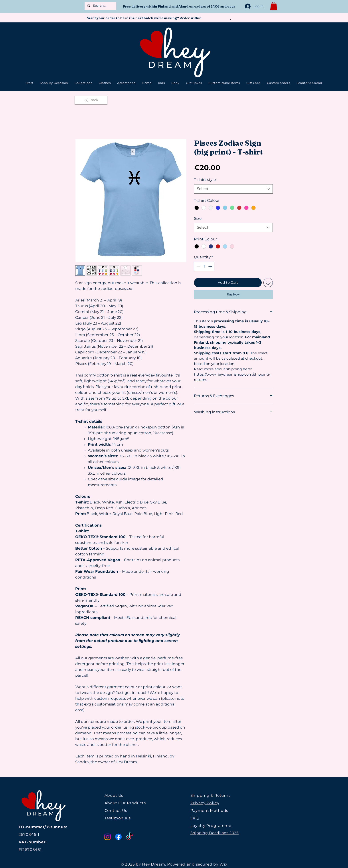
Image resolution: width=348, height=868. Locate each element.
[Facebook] (118, 837)
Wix (223, 864)
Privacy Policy (205, 803)
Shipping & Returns (211, 795)
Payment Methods (209, 811)
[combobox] (233, 189)
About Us (114, 795)
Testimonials (118, 818)
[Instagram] (108, 837)
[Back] (91, 100)
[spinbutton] (204, 266)
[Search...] (100, 6)
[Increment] (211, 266)
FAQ (195, 818)
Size (198, 218)
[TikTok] (129, 837)
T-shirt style (205, 180)
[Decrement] (198, 266)
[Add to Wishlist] (268, 283)
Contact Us (116, 811)
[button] (274, 6)
